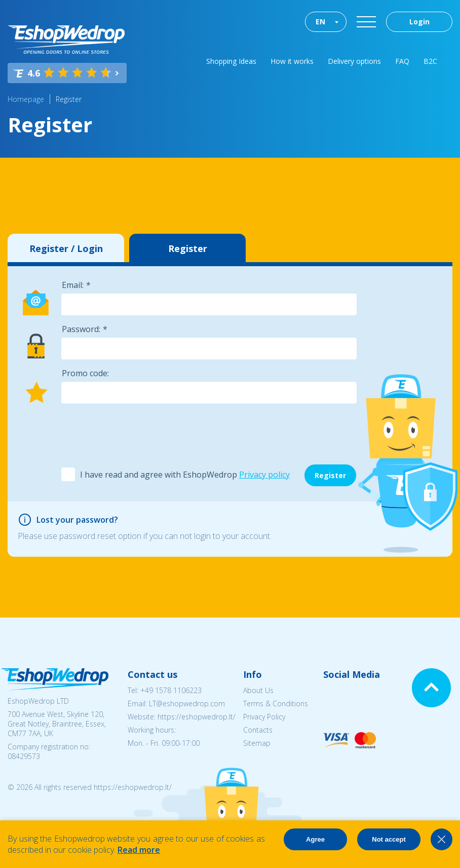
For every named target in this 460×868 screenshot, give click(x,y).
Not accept (389, 839)
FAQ (402, 61)
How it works (292, 61)
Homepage (26, 99)
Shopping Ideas (231, 61)
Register (69, 99)
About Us (258, 690)
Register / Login (66, 248)
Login (419, 22)
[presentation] (138, 435)
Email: (73, 285)
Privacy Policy (264, 717)
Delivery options (354, 61)
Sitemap (257, 743)
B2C (430, 61)
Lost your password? (77, 520)
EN (320, 22)
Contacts (258, 730)
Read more (139, 850)
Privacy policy (264, 475)
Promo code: (85, 373)
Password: (81, 329)
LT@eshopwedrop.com (187, 703)
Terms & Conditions (276, 703)
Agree (315, 839)
